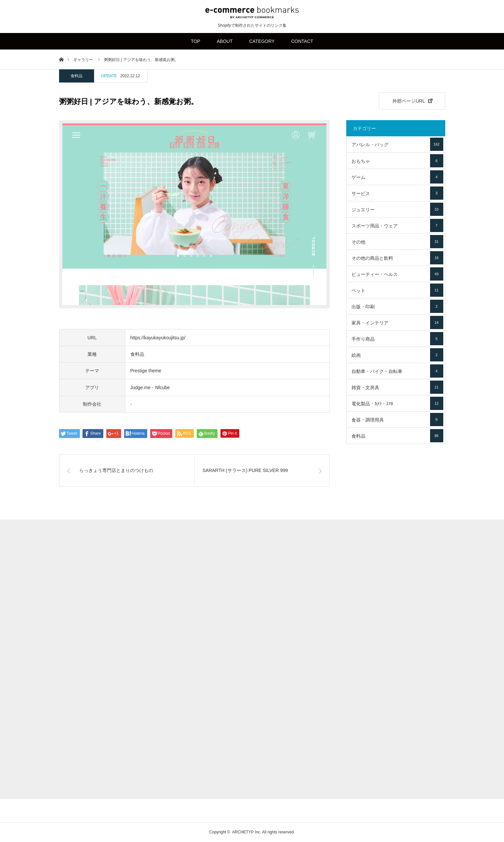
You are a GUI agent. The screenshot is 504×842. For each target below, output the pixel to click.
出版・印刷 (397, 306)
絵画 (397, 355)
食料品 (77, 76)
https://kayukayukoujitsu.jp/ (158, 338)
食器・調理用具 (397, 420)
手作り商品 (397, 339)
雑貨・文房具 (397, 387)
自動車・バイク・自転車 (397, 371)
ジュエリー (397, 209)
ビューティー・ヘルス (397, 274)
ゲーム (397, 177)
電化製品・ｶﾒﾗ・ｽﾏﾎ (397, 403)
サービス (397, 193)
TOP (196, 41)
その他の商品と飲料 (397, 258)
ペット (397, 290)
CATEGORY (262, 41)
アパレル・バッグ (397, 144)
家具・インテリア (397, 322)
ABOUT (225, 41)
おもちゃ (397, 161)
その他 (397, 242)
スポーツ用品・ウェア (397, 225)
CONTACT (302, 41)
